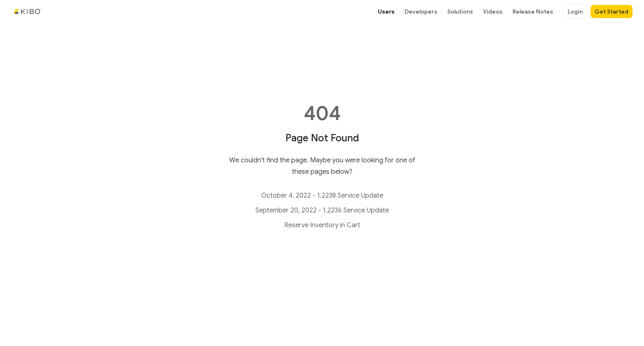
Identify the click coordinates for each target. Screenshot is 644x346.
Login (575, 12)
